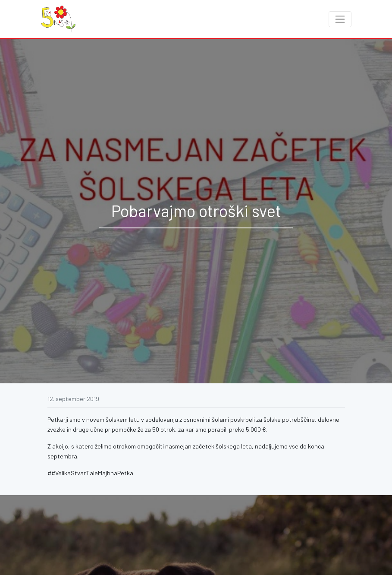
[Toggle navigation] (340, 19)
